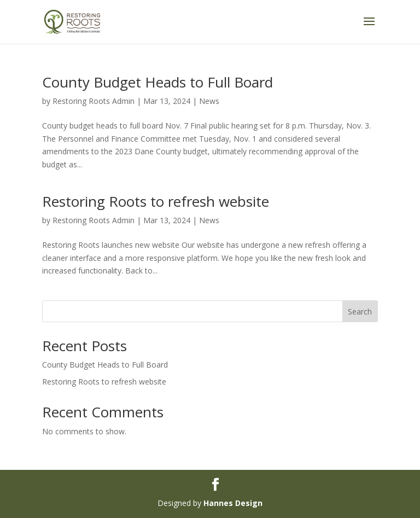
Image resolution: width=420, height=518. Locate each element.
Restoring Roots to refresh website (156, 201)
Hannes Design (233, 503)
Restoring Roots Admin (94, 101)
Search (360, 312)
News (209, 101)
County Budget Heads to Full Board (157, 82)
